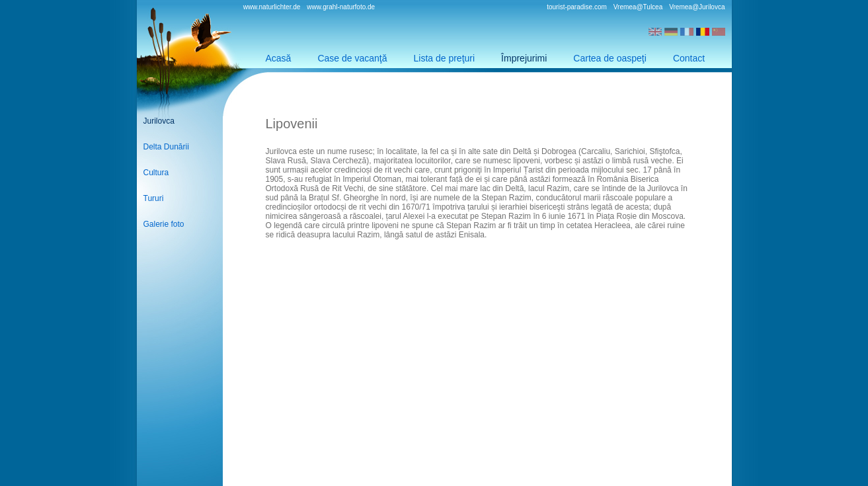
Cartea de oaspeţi (610, 58)
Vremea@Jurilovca (697, 7)
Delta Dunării (166, 147)
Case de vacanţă (352, 58)
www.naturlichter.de (272, 7)
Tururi (154, 198)
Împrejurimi (524, 58)
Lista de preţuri (445, 58)
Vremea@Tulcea (638, 7)
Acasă (279, 58)
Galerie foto (164, 224)
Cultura (156, 173)
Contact (689, 58)
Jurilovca (159, 121)
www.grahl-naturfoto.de (341, 7)
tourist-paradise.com (577, 7)
